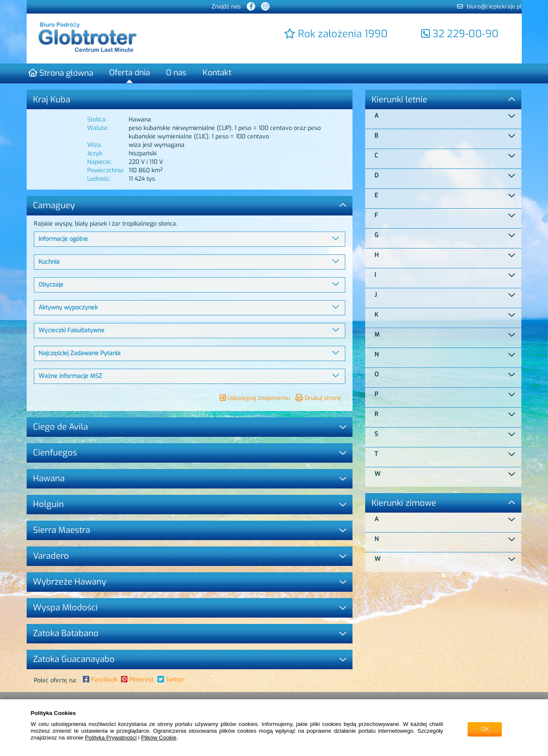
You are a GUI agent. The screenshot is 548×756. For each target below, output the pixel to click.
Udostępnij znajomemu (255, 398)
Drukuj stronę (318, 398)
